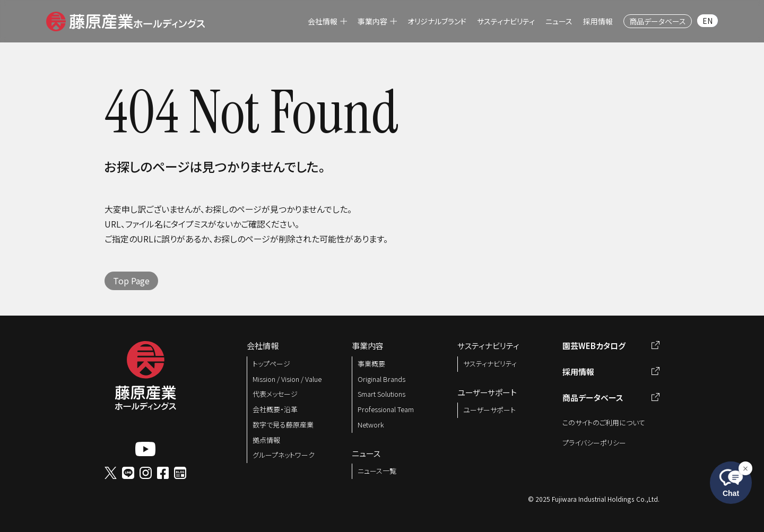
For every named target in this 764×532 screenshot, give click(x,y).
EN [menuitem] (707, 21)
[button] (125, 20)
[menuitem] (327, 21)
